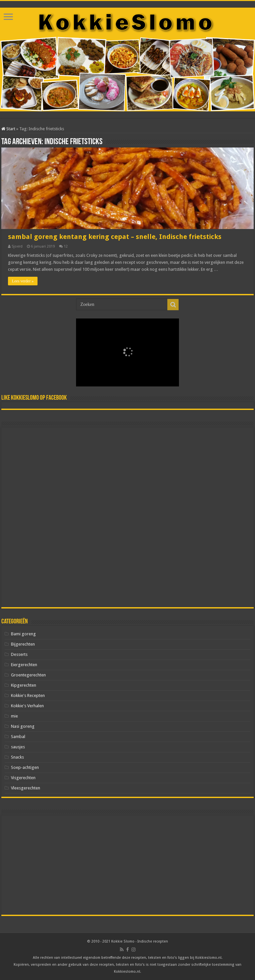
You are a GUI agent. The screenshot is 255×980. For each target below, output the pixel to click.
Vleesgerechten (26, 788)
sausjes (18, 747)
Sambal (18, 737)
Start (8, 129)
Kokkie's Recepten (28, 695)
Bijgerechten (23, 644)
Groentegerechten (28, 675)
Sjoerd (17, 246)
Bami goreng (23, 634)
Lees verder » (23, 281)
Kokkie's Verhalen (27, 706)
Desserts (19, 654)
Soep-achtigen (25, 767)
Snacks (17, 757)
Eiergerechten (24, 665)
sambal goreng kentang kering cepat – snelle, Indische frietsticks (115, 237)
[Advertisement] (127, 517)
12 (66, 246)
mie (14, 716)
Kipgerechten (24, 685)
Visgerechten (23, 778)
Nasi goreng (23, 726)
